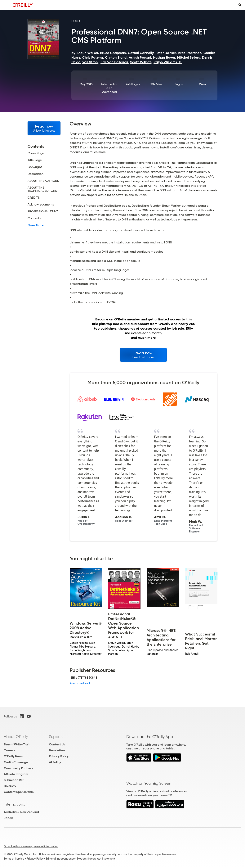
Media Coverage (16, 762)
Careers (9, 750)
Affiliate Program (16, 774)
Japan (8, 818)
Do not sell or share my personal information (31, 846)
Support (56, 737)
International (15, 804)
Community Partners (18, 768)
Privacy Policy (59, 756)
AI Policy (55, 762)
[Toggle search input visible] (240, 5)
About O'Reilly (16, 737)
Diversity (10, 786)
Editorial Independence (60, 859)
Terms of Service (14, 859)
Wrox (203, 84)
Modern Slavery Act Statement (96, 859)
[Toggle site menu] (5, 5)
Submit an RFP (14, 780)
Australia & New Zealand (21, 812)
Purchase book (80, 683)
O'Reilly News (13, 756)
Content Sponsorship (19, 792)
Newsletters (57, 750)
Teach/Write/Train (17, 744)
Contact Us (57, 744)
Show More (36, 225)
